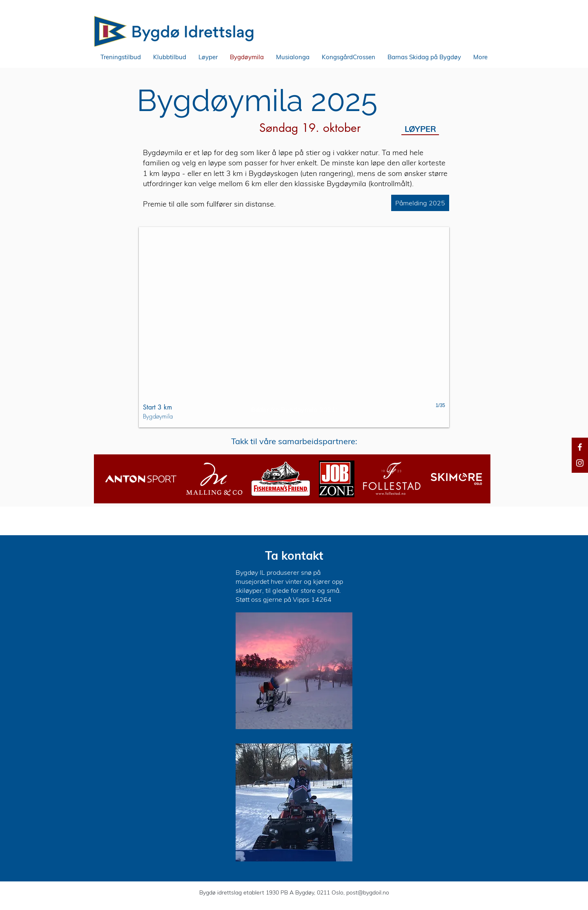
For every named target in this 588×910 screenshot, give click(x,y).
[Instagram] (580, 463)
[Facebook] (580, 447)
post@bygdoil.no (368, 892)
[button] (121, 57)
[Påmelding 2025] (420, 203)
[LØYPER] (420, 129)
